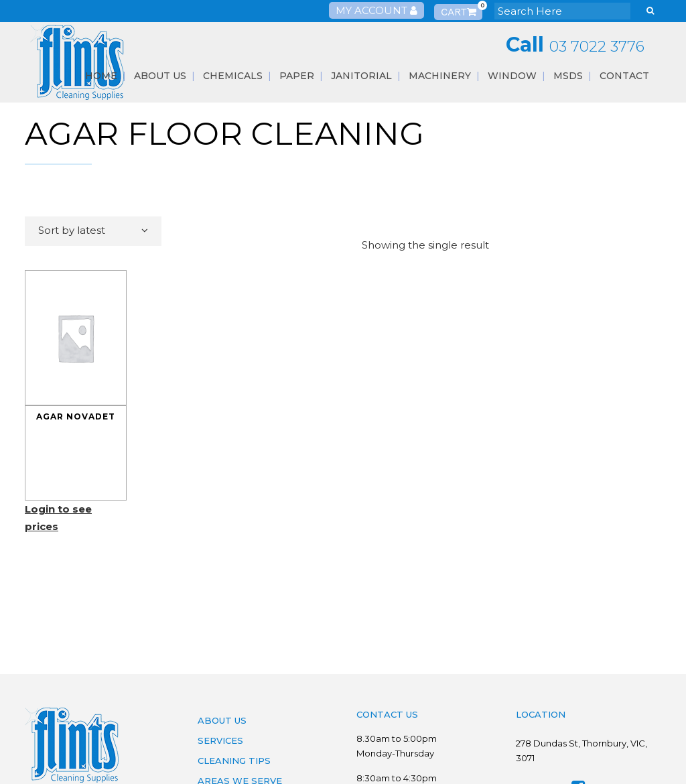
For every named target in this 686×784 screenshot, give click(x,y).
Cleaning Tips (234, 761)
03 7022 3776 (597, 47)
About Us (222, 720)
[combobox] (93, 231)
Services (220, 740)
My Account (376, 10)
